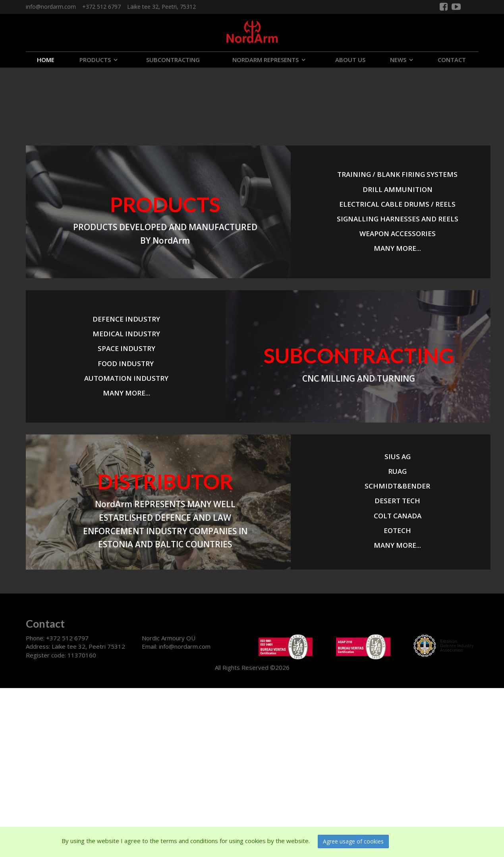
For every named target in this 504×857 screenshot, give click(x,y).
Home (46, 60)
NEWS (398, 60)
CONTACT (452, 60)
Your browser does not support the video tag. (60, 97)
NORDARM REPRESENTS (266, 60)
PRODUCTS (95, 60)
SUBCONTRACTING (173, 60)
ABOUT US (350, 60)
